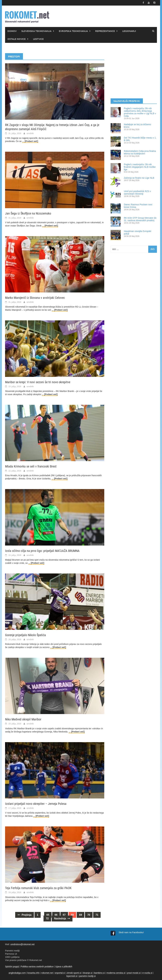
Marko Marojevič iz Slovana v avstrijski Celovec (35, 298)
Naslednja (62, 919)
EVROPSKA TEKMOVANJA (73, 31)
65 (48, 915)
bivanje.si (87, 973)
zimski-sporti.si (74, 973)
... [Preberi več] (30, 141)
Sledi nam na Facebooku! (132, 932)
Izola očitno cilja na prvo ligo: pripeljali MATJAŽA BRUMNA (42, 551)
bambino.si (99, 973)
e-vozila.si (147, 973)
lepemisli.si (72, 976)
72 (47, 919)
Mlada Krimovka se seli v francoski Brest (31, 466)
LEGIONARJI (129, 31)
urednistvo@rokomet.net (22, 944)
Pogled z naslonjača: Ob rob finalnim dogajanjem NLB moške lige (140, 167)
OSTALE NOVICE (17, 39)
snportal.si (60, 973)
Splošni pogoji (12, 967)
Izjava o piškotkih (64, 967)
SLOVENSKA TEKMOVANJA (36, 31)
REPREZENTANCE (105, 31)
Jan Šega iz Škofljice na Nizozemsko (28, 213)
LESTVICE (38, 39)
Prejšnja (25, 915)
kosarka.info (33, 973)
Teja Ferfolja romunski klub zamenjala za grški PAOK (38, 888)
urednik (30, 133)
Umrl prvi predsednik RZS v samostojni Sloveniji (137, 192)
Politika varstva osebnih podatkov (37, 967)
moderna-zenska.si (116, 973)
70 (89, 915)
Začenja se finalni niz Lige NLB (139, 178)
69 (81, 915)
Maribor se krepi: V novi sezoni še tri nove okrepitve (38, 382)
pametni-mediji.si (87, 976)
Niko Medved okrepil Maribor (23, 719)
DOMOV (12, 31)
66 (56, 915)
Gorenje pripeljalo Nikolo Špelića (25, 635)
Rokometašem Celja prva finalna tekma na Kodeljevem (140, 152)
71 (97, 915)
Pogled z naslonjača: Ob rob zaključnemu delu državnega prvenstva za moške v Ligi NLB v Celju (140, 112)
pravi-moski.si (134, 973)
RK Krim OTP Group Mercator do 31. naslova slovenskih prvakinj (140, 219)
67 (64, 915)
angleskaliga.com (17, 973)
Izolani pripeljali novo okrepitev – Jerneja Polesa (36, 804)
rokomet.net (47, 973)
